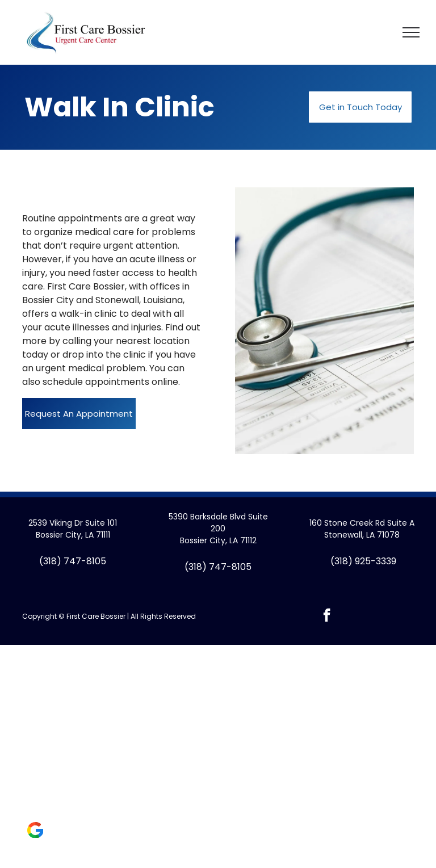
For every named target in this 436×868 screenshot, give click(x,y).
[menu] (411, 32)
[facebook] (327, 617)
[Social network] (35, 831)
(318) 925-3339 (363, 561)
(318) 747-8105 (73, 561)
